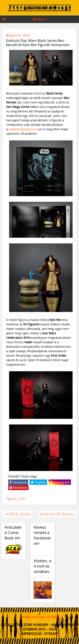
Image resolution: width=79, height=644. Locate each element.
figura (11, 499)
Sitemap (51, 634)
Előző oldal (18, 514)
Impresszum (31, 634)
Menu (40, 19)
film (22, 499)
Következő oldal (57, 514)
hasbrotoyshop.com (23, 129)
